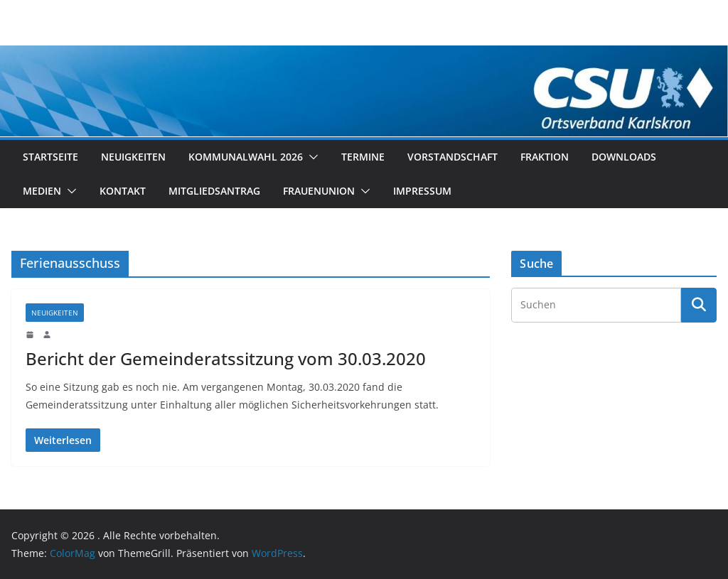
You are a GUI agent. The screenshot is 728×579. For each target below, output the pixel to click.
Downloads (624, 157)
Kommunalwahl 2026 (246, 157)
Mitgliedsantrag (214, 191)
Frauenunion (319, 191)
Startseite (50, 157)
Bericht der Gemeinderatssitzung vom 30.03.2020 (226, 358)
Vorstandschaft (453, 157)
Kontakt (123, 191)
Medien (42, 191)
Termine (363, 157)
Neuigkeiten (133, 157)
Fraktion (545, 157)
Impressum (422, 191)
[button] (311, 157)
